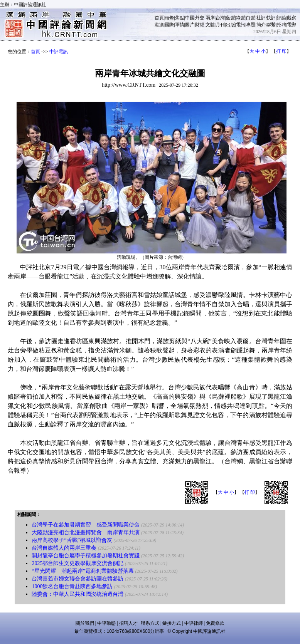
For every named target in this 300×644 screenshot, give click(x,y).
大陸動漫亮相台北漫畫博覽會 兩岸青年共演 (86, 532)
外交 (200, 18)
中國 (190, 18)
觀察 (292, 18)
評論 (281, 18)
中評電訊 (59, 52)
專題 (251, 25)
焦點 (180, 18)
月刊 (220, 25)
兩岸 (210, 18)
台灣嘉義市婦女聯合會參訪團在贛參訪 (78, 579)
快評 (271, 18)
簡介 (261, 25)
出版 (231, 25)
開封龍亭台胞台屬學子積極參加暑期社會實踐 (86, 556)
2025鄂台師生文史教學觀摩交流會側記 (78, 563)
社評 (261, 18)
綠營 (241, 18)
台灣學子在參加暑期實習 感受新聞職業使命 (86, 525)
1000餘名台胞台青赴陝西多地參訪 (72, 586)
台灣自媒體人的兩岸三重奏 (64, 548)
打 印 (281, 51)
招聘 (281, 25)
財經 (200, 25)
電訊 (241, 25)
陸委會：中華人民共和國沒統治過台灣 (78, 594)
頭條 (169, 18)
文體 (210, 25)
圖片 (190, 25)
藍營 (231, 18)
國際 (169, 25)
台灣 (220, 18)
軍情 (180, 25)
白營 (251, 18)
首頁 (159, 18)
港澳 (159, 25)
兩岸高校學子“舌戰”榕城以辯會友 (72, 540)
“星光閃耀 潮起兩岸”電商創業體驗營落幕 (83, 571)
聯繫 (271, 25)
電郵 (292, 25)
